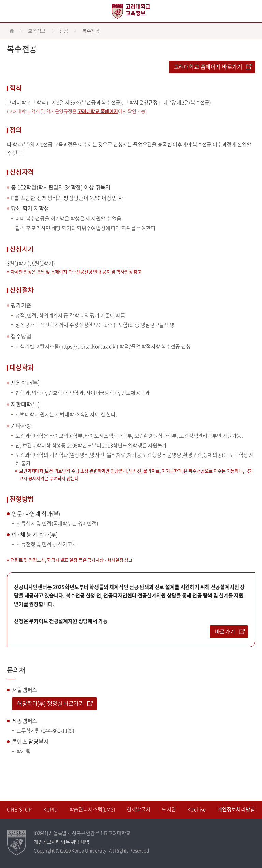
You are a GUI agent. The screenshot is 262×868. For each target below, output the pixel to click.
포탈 (41, 271)
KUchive (196, 809)
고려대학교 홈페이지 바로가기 (208, 67)
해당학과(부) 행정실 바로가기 (50, 703)
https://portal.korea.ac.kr (89, 346)
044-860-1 (54, 730)
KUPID (50, 809)
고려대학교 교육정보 (131, 11)
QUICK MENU (251, 11)
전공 (64, 31)
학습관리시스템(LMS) (92, 809)
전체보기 (11, 11)
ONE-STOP (19, 809)
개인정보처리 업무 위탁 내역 (62, 842)
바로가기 (225, 631)
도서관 (169, 809)
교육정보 (37, 31)
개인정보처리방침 (236, 809)
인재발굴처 (138, 809)
